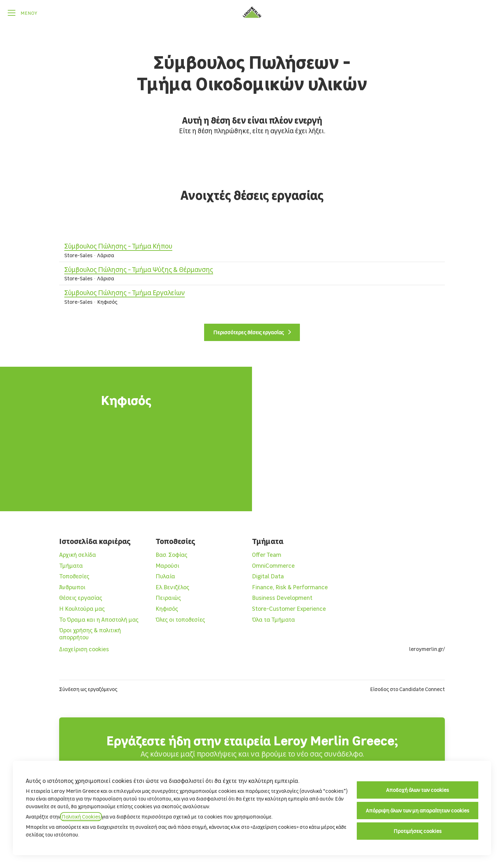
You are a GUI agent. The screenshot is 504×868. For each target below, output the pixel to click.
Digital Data (268, 576)
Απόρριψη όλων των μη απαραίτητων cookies (418, 811)
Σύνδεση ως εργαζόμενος (88, 689)
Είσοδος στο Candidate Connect (407, 689)
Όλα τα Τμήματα (274, 620)
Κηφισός (167, 609)
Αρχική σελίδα (78, 555)
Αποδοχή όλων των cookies (418, 790)
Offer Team (267, 555)
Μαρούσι (167, 566)
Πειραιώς (168, 598)
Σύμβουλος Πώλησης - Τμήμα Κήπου (252, 246)
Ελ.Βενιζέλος (172, 587)
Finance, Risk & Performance (290, 587)
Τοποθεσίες (74, 576)
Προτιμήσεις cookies (418, 831)
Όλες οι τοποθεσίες (180, 620)
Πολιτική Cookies (81, 817)
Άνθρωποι (72, 587)
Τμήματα (71, 566)
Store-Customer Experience (289, 609)
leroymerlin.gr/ (427, 649)
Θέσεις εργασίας (81, 598)
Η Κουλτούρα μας (82, 609)
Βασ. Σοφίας (171, 555)
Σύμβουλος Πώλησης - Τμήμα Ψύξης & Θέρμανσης (252, 270)
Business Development (282, 598)
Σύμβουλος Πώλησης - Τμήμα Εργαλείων (252, 293)
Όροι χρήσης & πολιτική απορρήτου (90, 634)
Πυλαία (165, 576)
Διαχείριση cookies (84, 649)
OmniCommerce (273, 566)
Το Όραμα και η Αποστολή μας (99, 620)
